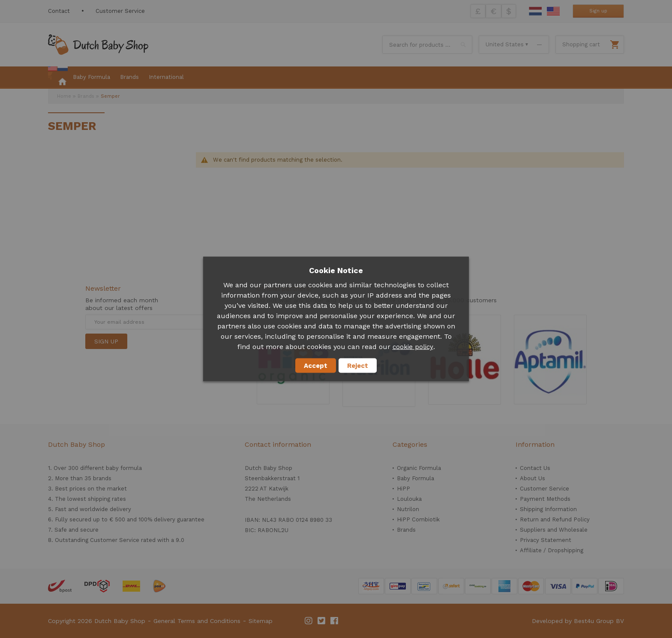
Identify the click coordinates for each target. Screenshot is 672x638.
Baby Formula (415, 478)
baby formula (124, 468)
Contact (59, 11)
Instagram (309, 621)
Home (64, 96)
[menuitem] (58, 78)
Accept (316, 366)
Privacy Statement (546, 540)
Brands (86, 96)
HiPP (403, 489)
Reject (358, 366)
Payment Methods (545, 499)
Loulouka (409, 499)
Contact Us (535, 468)
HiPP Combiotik (418, 519)
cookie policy (413, 347)
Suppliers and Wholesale (554, 530)
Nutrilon (408, 509)
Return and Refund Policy (555, 519)
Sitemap (261, 621)
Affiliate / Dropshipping (552, 550)
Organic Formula (419, 468)
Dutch (535, 11)
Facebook (335, 621)
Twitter (322, 621)
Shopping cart (581, 44)
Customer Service (120, 11)
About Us (532, 478)
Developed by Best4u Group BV (578, 621)
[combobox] (427, 45)
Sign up (598, 11)
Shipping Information (548, 509)
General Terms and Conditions (197, 621)
